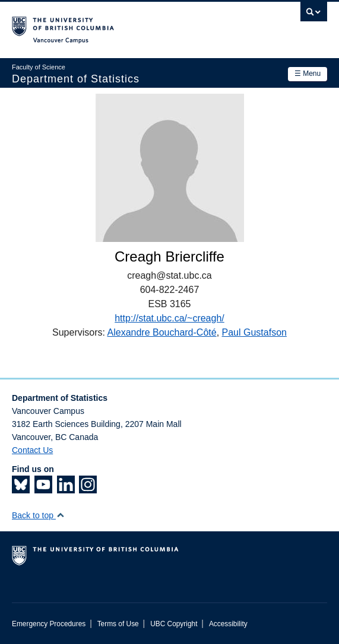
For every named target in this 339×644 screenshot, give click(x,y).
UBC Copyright (174, 624)
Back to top (38, 515)
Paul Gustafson (254, 332)
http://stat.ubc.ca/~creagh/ (170, 318)
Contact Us (32, 450)
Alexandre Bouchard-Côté (162, 332)
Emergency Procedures (49, 624)
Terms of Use (118, 624)
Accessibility (228, 624)
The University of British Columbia (122, 24)
